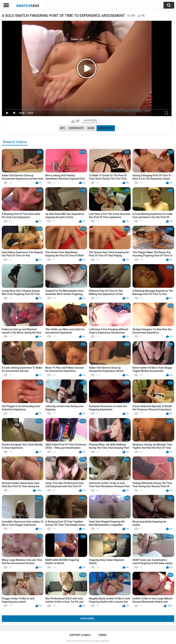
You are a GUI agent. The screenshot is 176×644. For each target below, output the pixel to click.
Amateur (28, 6)
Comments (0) (106, 128)
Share (91, 128)
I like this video (73, 121)
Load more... (88, 619)
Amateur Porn (84, 641)
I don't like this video (78, 121)
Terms (102, 635)
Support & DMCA (80, 635)
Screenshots (76, 128)
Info (63, 128)
